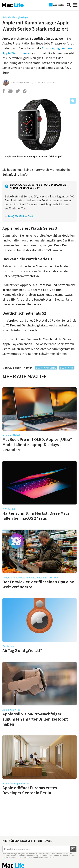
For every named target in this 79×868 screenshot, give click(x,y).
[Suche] (69, 5)
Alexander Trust (23, 83)
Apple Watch (68, 368)
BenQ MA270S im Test (21, 216)
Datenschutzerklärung (46, 857)
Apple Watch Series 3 (47, 368)
